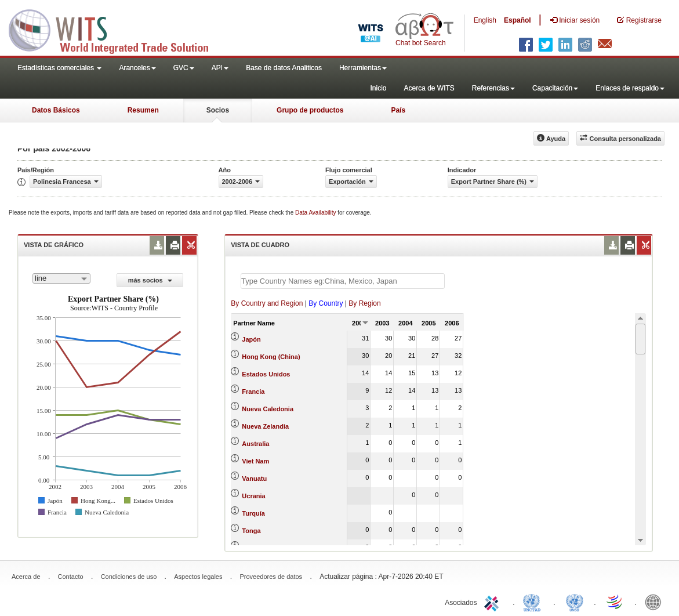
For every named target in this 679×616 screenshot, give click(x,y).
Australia (255, 444)
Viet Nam (255, 461)
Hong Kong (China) (271, 357)
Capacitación (555, 88)
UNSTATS (575, 601)
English (485, 20)
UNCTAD (534, 601)
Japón (251, 339)
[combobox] (61, 278)
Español (518, 20)
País (398, 110)
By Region (364, 303)
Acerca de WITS (429, 88)
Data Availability (316, 213)
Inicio (378, 88)
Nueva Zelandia (265, 426)
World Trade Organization (615, 601)
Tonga (251, 531)
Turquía (253, 513)
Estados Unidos (266, 374)
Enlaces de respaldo (630, 88)
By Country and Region (267, 303)
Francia (253, 392)
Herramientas (363, 68)
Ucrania (253, 496)
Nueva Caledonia (268, 409)
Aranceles (137, 68)
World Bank (656, 601)
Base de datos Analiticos (284, 68)
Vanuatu (254, 479)
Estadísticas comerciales (59, 68)
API (220, 68)
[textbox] (343, 281)
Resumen (143, 110)
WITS (116, 29)
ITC (493, 601)
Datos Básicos (56, 110)
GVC (184, 68)
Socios (218, 110)
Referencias (493, 88)
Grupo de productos (310, 110)
